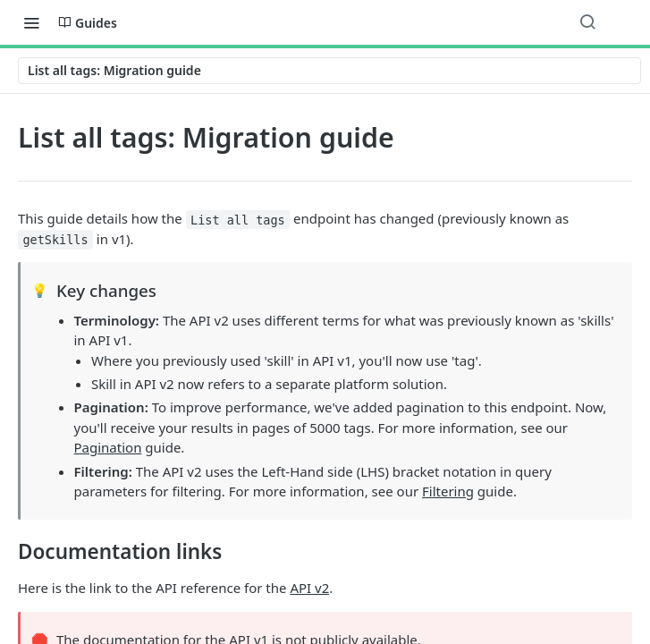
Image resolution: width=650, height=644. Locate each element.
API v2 (309, 588)
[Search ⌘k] (587, 22)
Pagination (108, 447)
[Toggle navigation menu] (31, 22)
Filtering (448, 491)
